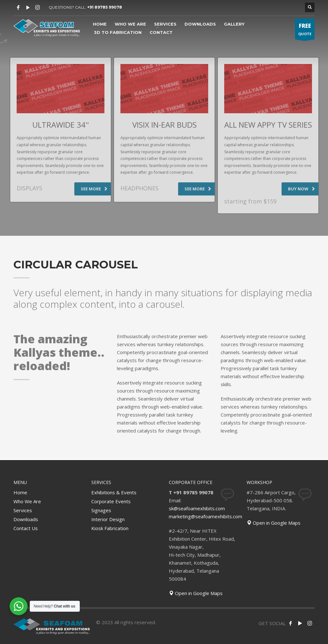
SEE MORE (94, 189)
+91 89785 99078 (105, 7)
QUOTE (305, 31)
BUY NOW (302, 189)
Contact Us (26, 528)
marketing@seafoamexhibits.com (205, 516)
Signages (101, 510)
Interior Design (108, 519)
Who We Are (27, 501)
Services (23, 510)
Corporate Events (111, 501)
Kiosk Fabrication (110, 528)
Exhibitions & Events (114, 492)
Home (20, 492)
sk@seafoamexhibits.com (197, 508)
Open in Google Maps (196, 593)
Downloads (26, 519)
